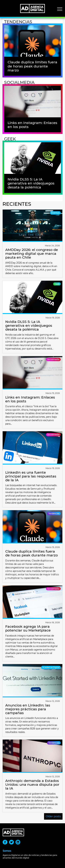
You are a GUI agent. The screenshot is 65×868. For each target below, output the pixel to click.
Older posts (53, 816)
